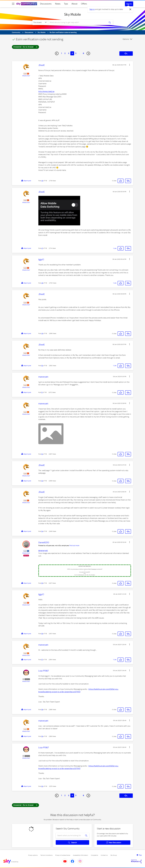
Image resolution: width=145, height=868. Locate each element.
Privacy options (33, 855)
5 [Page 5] (76, 53)
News (58, 4)
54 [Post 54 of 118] (42, 531)
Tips (66, 4)
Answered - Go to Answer (25, 47)
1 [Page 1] (62, 53)
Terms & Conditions (46, 855)
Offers (84, 4)
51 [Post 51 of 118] (42, 392)
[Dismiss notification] (130, 9)
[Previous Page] (57, 53)
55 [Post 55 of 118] (42, 583)
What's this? (26, 76)
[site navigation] (13, 4)
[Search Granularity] (40, 22)
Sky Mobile (72, 14)
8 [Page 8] (83, 53)
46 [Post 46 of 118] (42, 181)
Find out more (74, 546)
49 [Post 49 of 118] (42, 333)
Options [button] (126, 39)
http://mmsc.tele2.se (46, 91)
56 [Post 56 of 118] (42, 634)
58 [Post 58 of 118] (42, 710)
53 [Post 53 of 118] (42, 481)
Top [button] (140, 855)
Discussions (46, 4)
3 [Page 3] (69, 53)
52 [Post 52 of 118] (42, 454)
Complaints (94, 855)
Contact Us (104, 855)
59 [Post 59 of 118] (42, 736)
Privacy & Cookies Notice (63, 855)
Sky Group (114, 855)
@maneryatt (43, 551)
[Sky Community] (27, 4)
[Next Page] (88, 53)
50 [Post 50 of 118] (42, 366)
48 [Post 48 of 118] (42, 283)
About (74, 4)
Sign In (129, 4)
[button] (130, 65)
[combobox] (77, 22)
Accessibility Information (80, 855)
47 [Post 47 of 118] (42, 248)
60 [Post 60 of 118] (42, 786)
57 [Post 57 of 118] (42, 660)
